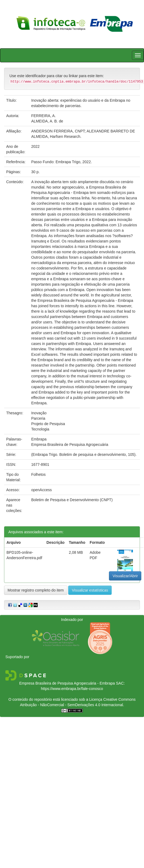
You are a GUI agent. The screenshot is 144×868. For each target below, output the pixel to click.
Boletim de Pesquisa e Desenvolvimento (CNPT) (72, 500)
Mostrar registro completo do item (36, 590)
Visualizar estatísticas (90, 590)
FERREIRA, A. (44, 116)
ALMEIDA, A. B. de (47, 121)
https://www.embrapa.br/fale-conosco (72, 689)
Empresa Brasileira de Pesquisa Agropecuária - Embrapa (67, 683)
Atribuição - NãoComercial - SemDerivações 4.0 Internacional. (72, 705)
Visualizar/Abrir (125, 576)
